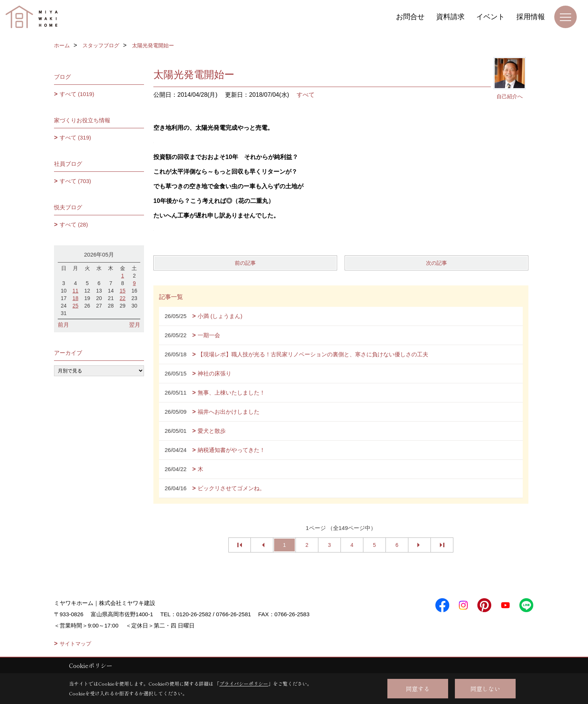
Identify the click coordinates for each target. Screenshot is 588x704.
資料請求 (450, 17)
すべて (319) (75, 137)
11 (75, 291)
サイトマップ (75, 644)
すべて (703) (75, 181)
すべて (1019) (77, 94)
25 (75, 306)
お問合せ (410, 17)
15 (123, 291)
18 (75, 298)
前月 (63, 325)
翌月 (135, 325)
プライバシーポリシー (244, 684)
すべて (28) (74, 224)
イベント (490, 17)
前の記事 (245, 263)
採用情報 (531, 17)
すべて (306, 95)
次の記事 (436, 263)
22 (123, 298)
